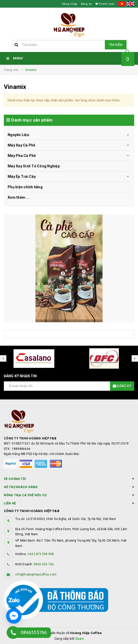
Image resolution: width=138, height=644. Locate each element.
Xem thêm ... (18, 197)
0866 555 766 (44, 564)
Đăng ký (86, 4)
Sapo (79, 639)
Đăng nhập (70, 4)
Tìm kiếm (116, 45)
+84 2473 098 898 (41, 554)
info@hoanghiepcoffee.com (36, 574)
